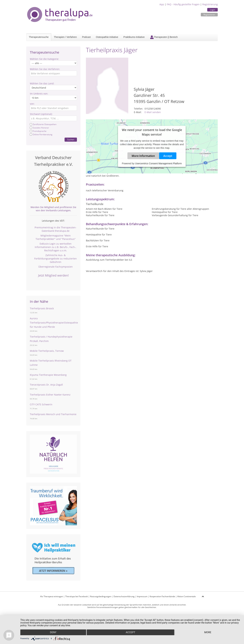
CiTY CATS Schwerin (41, 404)
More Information (143, 156)
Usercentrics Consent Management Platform (158, 163)
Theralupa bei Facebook (77, 596)
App (162, 4)
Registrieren (209, 15)
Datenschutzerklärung (124, 596)
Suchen (71, 140)
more (208, 632)
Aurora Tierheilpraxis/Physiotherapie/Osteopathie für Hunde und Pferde (54, 323)
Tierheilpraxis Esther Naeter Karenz (50, 395)
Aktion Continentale (186, 596)
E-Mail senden (153, 112)
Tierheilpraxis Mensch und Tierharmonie (53, 414)
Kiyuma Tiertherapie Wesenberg (48, 375)
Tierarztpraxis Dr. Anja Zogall (46, 385)
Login (212, 10)
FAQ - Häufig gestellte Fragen (183, 4)
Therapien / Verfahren (65, 37)
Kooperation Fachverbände (162, 596)
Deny (53, 632)
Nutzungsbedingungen (101, 596)
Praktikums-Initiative (134, 37)
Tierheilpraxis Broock (42, 308)
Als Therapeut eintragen (52, 596)
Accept (168, 156)
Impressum (142, 596)
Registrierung (210, 4)
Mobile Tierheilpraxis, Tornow (47, 351)
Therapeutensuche (39, 37)
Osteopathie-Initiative (107, 37)
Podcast (86, 37)
